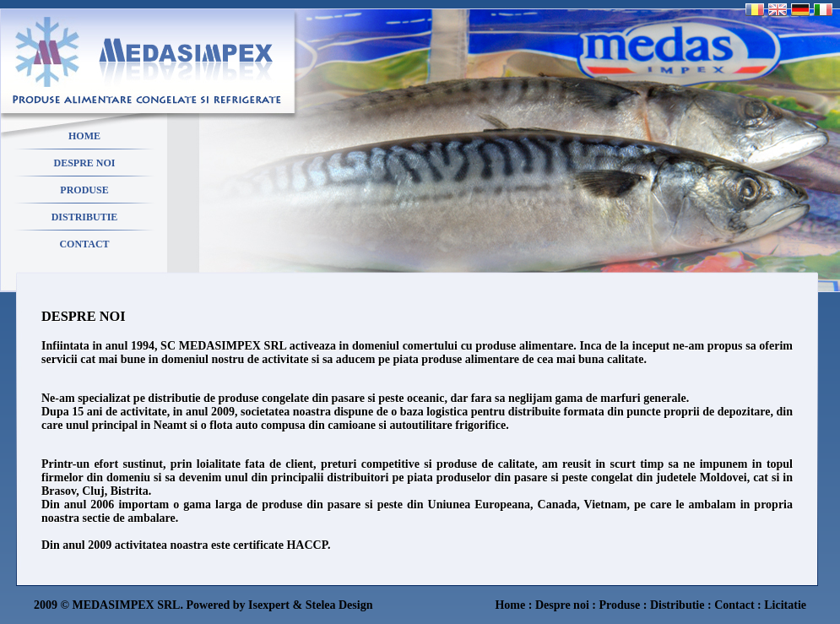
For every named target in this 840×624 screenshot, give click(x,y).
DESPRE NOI (84, 163)
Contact (734, 605)
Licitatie (785, 605)
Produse (619, 605)
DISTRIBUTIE (85, 217)
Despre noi (562, 605)
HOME (84, 136)
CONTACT (84, 244)
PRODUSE (84, 190)
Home (510, 605)
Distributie (677, 605)
